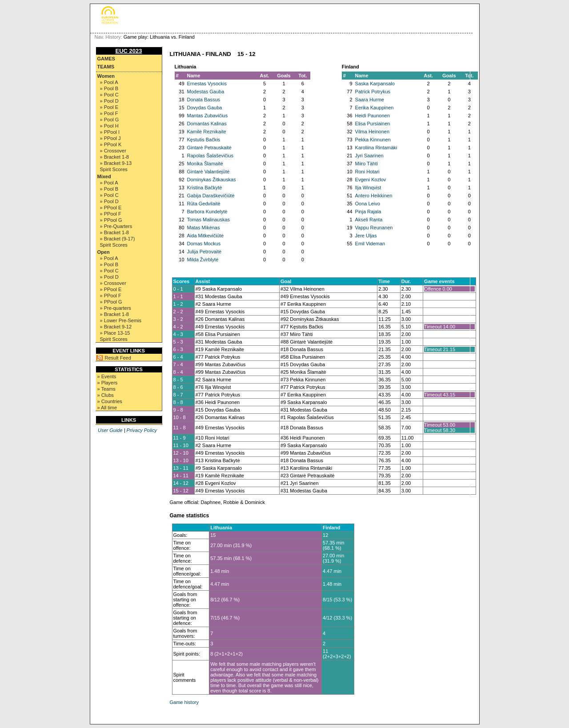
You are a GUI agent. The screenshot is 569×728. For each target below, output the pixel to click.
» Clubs (106, 395)
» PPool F (111, 214)
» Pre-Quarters (116, 226)
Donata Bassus (204, 100)
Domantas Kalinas (207, 124)
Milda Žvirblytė (203, 260)
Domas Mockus (204, 244)
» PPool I (110, 132)
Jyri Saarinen (369, 156)
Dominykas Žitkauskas (212, 180)
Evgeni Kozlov (371, 180)
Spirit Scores (114, 169)
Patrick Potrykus (373, 92)
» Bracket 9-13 (116, 163)
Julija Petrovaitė (204, 252)
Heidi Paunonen (373, 116)
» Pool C (109, 95)
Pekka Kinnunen (373, 140)
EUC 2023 (129, 51)
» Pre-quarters (116, 308)
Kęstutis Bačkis (204, 140)
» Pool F (109, 113)
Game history (184, 702)
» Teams (106, 389)
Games (106, 59)
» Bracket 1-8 (114, 157)
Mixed (104, 176)
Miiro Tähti (367, 164)
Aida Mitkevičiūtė (206, 236)
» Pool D (109, 101)
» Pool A (109, 82)
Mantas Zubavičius (208, 116)
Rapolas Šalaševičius (210, 156)
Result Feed (118, 358)
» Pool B (109, 88)
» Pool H (109, 126)
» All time (107, 408)
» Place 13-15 (115, 333)
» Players (108, 383)
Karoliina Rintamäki (376, 148)
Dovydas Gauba (205, 108)
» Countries (110, 401)
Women (106, 76)
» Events (107, 376)
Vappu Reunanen (374, 228)
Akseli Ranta (369, 220)
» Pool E (109, 107)
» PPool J (110, 138)
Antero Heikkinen (374, 196)
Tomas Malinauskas (209, 220)
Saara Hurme (370, 100)
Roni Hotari (367, 172)
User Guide (110, 430)
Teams (106, 67)
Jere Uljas (366, 236)
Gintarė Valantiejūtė (208, 172)
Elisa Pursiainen (373, 124)
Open (104, 252)
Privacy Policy (142, 430)
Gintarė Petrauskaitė (209, 148)
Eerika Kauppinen (375, 108)
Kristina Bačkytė (205, 188)
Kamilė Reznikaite (207, 132)
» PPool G (111, 220)
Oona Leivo (368, 204)
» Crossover (113, 151)
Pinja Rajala (368, 212)
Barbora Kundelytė (207, 212)
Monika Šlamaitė (205, 164)
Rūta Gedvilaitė (204, 204)
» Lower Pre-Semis (121, 320)
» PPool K (111, 144)
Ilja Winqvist (368, 188)
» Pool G (110, 120)
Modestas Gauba (206, 92)
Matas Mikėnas (204, 228)
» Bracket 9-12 (116, 327)
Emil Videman (370, 244)
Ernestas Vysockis (207, 84)
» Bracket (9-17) (118, 239)
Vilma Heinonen (372, 132)
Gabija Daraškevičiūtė (211, 196)
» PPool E (111, 208)
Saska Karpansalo (375, 84)
